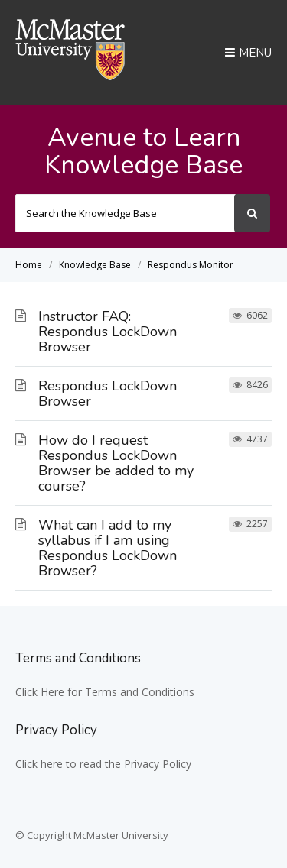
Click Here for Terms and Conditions (105, 692)
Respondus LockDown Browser (108, 394)
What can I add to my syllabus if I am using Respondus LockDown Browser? (108, 548)
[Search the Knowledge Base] (126, 213)
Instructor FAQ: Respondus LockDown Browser (108, 332)
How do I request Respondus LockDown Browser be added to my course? (116, 463)
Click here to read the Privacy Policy (103, 764)
